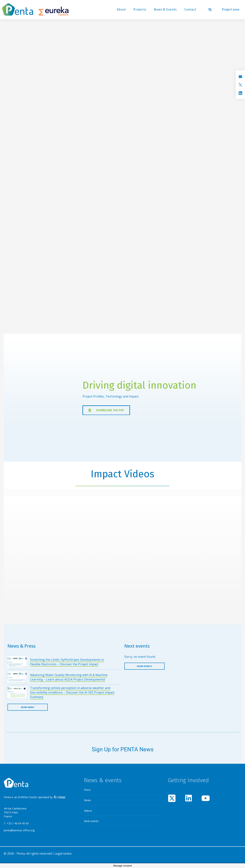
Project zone (231, 10)
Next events (91, 821)
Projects (140, 10)
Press (87, 790)
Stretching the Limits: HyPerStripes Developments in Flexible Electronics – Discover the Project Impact (67, 662)
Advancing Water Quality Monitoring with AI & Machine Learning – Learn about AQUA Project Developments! (69, 677)
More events (144, 666)
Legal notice (63, 854)
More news (28, 707)
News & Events (165, 10)
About (121, 10)
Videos (88, 811)
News (87, 800)
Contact (190, 10)
